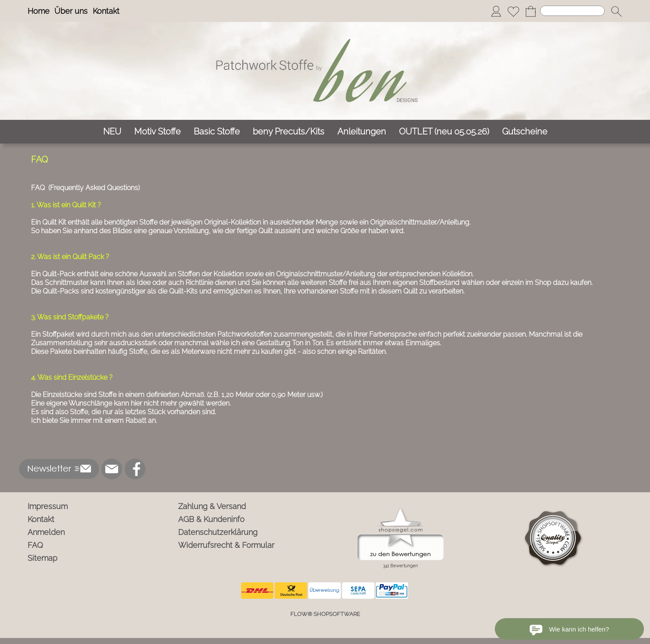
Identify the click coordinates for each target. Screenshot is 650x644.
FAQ (35, 545)
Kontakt (106, 11)
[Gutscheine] (525, 132)
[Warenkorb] (531, 11)
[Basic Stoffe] (217, 132)
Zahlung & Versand (212, 506)
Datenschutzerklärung (218, 532)
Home (39, 11)
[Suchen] (572, 11)
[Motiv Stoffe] (157, 132)
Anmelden (46, 532)
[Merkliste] (513, 11)
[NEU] (112, 132)
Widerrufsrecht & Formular (226, 545)
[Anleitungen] (362, 132)
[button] (616, 11)
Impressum (48, 506)
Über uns (71, 11)
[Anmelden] (496, 11)
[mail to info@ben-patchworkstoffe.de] (112, 469)
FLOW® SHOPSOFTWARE (325, 614)
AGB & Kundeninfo (211, 519)
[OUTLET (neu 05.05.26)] (444, 132)
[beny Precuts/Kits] (289, 132)
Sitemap (42, 558)
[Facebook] (135, 469)
